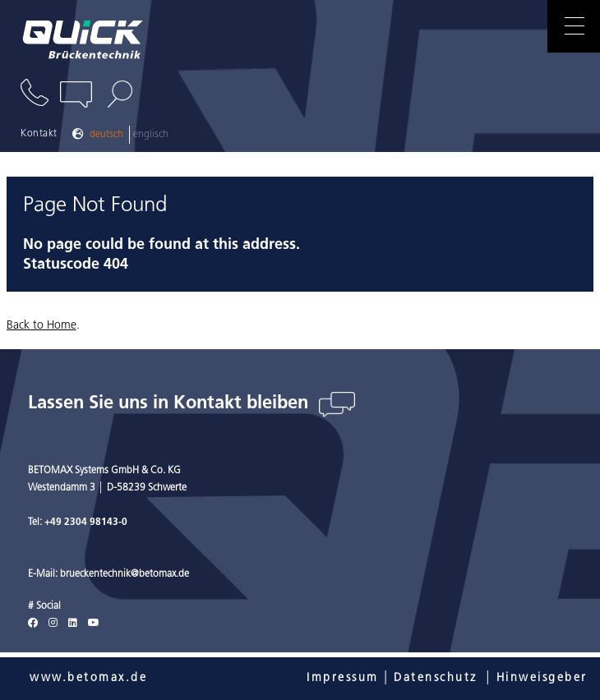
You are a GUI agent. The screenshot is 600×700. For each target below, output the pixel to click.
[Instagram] (53, 624)
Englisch (151, 135)
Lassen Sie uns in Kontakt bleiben (171, 404)
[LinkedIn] (73, 624)
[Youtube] (94, 624)
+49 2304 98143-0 (86, 523)
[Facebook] (33, 624)
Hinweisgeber (542, 678)
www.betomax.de (88, 678)
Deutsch (106, 135)
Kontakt (39, 134)
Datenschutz (436, 678)
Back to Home (42, 326)
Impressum (343, 678)
